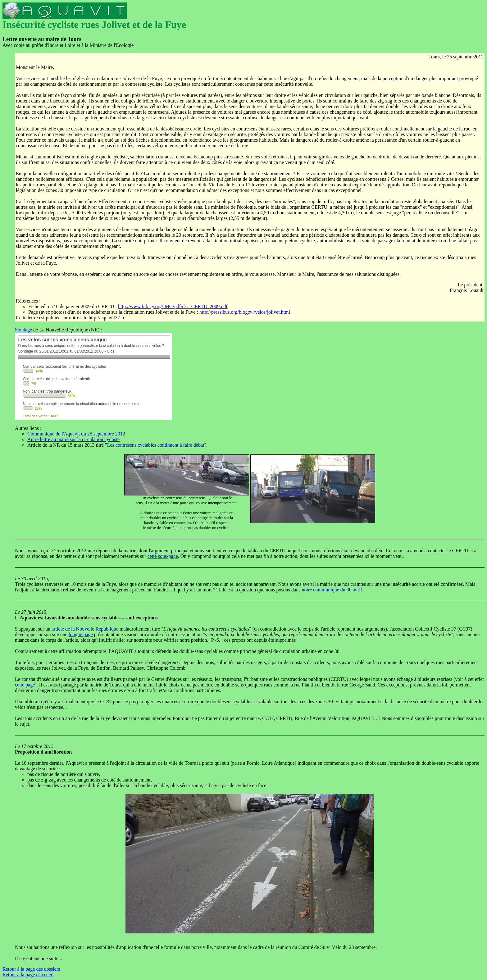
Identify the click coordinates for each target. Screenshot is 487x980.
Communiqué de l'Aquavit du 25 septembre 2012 (76, 434)
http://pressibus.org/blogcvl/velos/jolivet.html (245, 312)
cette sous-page (163, 556)
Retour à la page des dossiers (31, 969)
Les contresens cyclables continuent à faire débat (156, 445)
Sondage (23, 330)
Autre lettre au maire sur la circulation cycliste (73, 439)
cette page (25, 685)
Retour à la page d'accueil (28, 975)
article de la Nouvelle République (85, 629)
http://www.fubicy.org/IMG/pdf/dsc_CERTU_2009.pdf (173, 306)
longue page (81, 634)
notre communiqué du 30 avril (332, 590)
